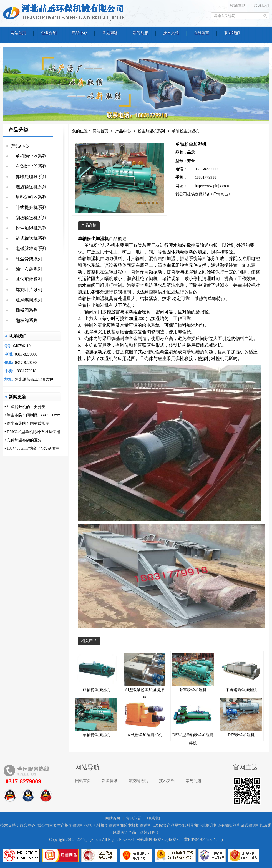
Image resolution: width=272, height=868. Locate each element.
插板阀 (231, 825)
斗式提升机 (208, 825)
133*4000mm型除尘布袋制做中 (33, 448)
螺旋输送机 (138, 781)
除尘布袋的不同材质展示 (28, 423)
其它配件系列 (27, 279)
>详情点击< (220, 194)
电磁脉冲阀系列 (29, 249)
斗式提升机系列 (29, 207)
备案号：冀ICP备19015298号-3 (194, 840)
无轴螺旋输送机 (107, 825)
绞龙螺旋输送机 (138, 825)
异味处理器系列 (29, 177)
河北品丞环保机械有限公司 (65, 12)
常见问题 (193, 781)
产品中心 (20, 146)
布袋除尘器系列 (29, 166)
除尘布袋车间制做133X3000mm (33, 415)
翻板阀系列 (24, 320)
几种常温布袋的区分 (24, 440)
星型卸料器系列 (29, 197)
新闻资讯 (110, 781)
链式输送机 (250, 825)
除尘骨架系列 (27, 259)
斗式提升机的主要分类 (26, 407)
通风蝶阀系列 (27, 300)
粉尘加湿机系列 (29, 228)
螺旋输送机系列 (29, 187)
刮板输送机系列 (29, 218)
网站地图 (144, 840)
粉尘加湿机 (104, 245)
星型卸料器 (184, 825)
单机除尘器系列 (29, 156)
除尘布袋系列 (27, 269)
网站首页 (100, 131)
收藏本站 (238, 6)
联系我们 (261, 6)
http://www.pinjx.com (212, 186)
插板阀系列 (24, 310)
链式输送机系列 (29, 238)
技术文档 (167, 781)
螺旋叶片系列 (27, 290)
